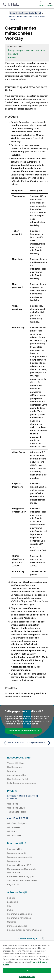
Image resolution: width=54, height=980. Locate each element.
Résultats (12, 57)
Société (11, 898)
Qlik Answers (14, 827)
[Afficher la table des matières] (6, 13)
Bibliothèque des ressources (22, 783)
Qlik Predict (13, 831)
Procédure (13, 54)
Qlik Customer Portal (17, 779)
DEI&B (10, 910)
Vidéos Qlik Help (15, 763)
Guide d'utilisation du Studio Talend (25, 13)
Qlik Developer (15, 767)
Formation (12, 771)
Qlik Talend (13, 804)
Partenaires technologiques (21, 876)
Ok (27, 970)
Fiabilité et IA (13, 861)
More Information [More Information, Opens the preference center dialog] (27, 977)
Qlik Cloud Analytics (17, 823)
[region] (27, 960)
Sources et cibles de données (22, 880)
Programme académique (20, 914)
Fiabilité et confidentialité (20, 857)
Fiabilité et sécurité (17, 853)
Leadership (13, 902)
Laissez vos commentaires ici (23, 731)
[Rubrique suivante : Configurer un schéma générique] (40, 743)
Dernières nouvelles (17, 926)
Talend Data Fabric (16, 812)
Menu (50, 5)
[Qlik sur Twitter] (43, 939)
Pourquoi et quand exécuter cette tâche (27, 50)
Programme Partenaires (19, 918)
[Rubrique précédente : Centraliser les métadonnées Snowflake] (14, 743)
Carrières (12, 922)
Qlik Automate (14, 835)
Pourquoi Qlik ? (15, 849)
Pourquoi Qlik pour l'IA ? (19, 865)
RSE (9, 906)
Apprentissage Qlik (17, 775)
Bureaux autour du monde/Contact (24, 930)
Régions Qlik (13, 884)
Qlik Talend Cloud (16, 808)
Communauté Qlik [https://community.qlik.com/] (28, 939)
